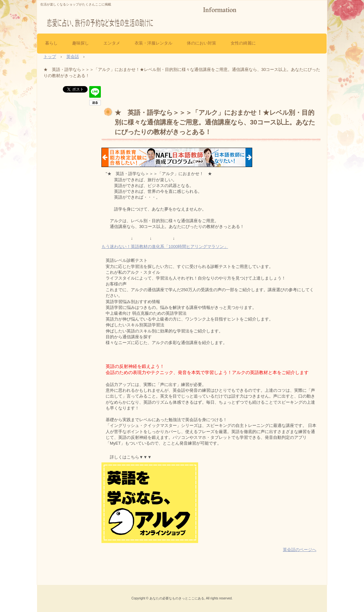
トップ (50, 57)
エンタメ (112, 43)
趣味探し (81, 43)
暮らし (51, 43)
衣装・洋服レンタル (153, 43)
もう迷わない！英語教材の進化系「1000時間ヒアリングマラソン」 (165, 247)
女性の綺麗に (243, 43)
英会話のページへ (300, 550)
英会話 (73, 57)
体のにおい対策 (201, 43)
